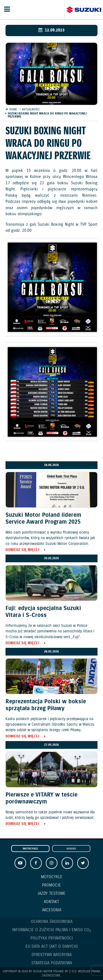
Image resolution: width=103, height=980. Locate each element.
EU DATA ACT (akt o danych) (52, 947)
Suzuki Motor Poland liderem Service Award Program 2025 (43, 519)
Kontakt (51, 902)
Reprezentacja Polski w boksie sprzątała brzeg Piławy (46, 705)
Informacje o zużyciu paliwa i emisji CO (51, 930)
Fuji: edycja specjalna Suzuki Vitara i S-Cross (43, 612)
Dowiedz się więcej (22, 550)
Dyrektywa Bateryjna (52, 955)
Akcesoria (52, 910)
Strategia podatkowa (52, 963)
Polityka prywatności (52, 938)
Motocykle (30, 849)
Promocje (51, 885)
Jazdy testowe (51, 894)
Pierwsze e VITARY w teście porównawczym (41, 798)
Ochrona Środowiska (52, 922)
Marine (71, 849)
